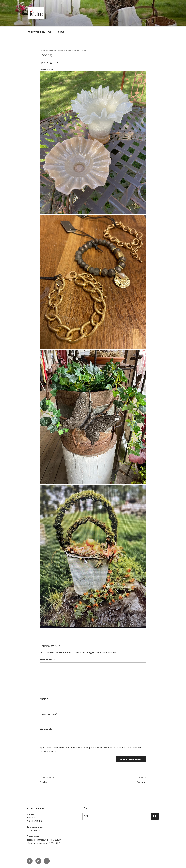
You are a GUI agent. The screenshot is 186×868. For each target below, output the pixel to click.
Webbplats (46, 729)
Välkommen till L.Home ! (40, 32)
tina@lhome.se (77, 51)
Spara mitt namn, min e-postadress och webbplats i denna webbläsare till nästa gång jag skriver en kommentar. (92, 749)
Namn (44, 699)
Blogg (61, 32)
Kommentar (47, 659)
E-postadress (48, 714)
